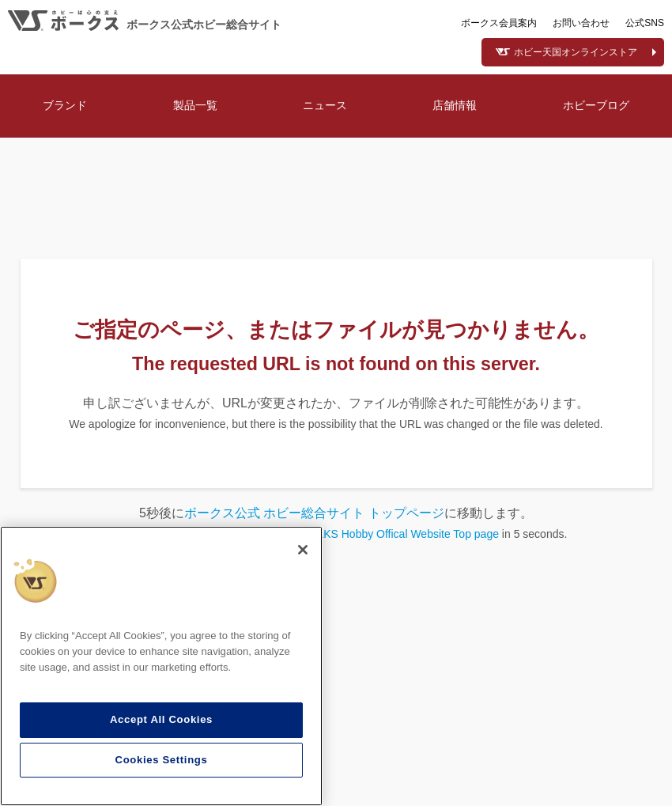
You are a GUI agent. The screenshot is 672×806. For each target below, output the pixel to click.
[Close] (303, 550)
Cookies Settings (162, 760)
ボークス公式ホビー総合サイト (204, 25)
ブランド (65, 105)
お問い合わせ (581, 23)
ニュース (325, 105)
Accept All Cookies (161, 719)
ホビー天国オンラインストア (576, 52)
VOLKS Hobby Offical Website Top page (400, 534)
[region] (161, 666)
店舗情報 (455, 105)
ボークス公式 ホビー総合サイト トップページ (314, 513)
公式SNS (645, 23)
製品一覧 (195, 105)
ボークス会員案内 (499, 23)
